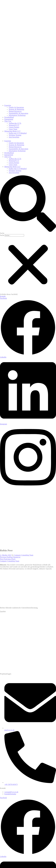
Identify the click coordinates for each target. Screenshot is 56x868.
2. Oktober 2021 (6, 555)
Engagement (9, 155)
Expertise (8, 141)
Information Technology (17, 151)
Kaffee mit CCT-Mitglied (18, 169)
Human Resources (15, 147)
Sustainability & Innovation (18, 149)
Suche (2, 235)
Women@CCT (14, 161)
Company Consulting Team (24, 555)
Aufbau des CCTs (15, 159)
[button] (28, 205)
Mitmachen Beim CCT (12, 167)
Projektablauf (9, 153)
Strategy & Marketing (16, 145)
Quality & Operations (16, 143)
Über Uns (8, 157)
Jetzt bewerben (14, 173)
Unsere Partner (14, 163)
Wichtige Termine (15, 171)
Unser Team (13, 165)
